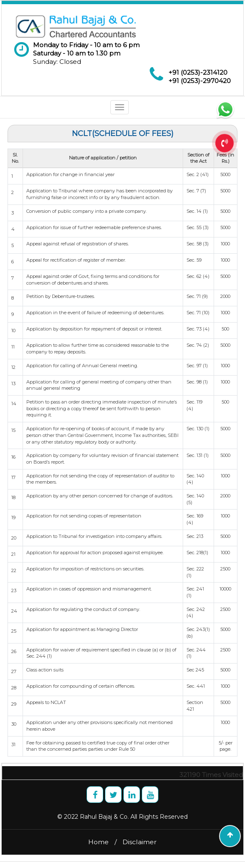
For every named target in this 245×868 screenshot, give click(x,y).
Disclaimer (140, 842)
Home (98, 842)
